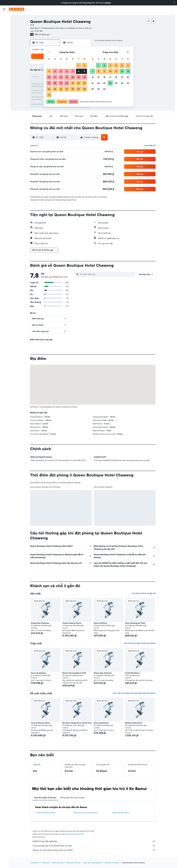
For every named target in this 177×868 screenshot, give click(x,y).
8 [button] (79, 71)
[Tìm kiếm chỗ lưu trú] (4, 22)
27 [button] (67, 89)
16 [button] (85, 77)
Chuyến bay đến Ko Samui (46, 813)
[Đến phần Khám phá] (4, 34)
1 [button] (79, 65)
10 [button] (49, 77)
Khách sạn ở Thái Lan (73, 863)
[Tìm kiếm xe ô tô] (4, 27)
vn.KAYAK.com (35, 863)
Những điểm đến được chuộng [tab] (72, 798)
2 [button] (85, 65)
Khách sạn (46, 863)
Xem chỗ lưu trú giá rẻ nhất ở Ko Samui (140, 643)
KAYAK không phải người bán (94, 841)
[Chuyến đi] (4, 51)
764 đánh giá (44, 34)
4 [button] (55, 71)
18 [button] (55, 83)
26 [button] (61, 89)
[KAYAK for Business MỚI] (4, 44)
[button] (174, 3)
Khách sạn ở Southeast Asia (92, 863)
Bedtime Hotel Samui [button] (134, 723)
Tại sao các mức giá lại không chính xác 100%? (94, 850)
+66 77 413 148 (36, 31)
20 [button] (67, 83)
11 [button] (55, 77)
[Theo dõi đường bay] (4, 39)
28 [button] (73, 89)
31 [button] (49, 95)
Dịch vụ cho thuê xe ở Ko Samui (86, 813)
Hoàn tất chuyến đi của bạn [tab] (45, 798)
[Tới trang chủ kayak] (17, 9)
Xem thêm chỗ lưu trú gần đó (144, 593)
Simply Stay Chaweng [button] (40, 623)
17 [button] (49, 83)
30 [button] (84, 89)
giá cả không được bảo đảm (75, 834)
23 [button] (84, 83)
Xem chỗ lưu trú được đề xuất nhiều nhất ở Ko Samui (134, 693)
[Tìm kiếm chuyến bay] (4, 17)
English (108, 3)
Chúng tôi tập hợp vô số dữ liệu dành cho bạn (94, 846)
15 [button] (79, 77)
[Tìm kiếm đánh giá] (107, 274)
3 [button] (49, 71)
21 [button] (73, 83)
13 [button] (67, 77)
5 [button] (61, 71)
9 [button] (85, 71)
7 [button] (73, 71)
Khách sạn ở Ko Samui (121, 813)
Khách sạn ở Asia (58, 863)
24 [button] (49, 89)
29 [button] (79, 89)
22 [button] (79, 83)
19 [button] (61, 83)
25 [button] (55, 89)
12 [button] (61, 77)
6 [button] (67, 71)
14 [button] (73, 77)
